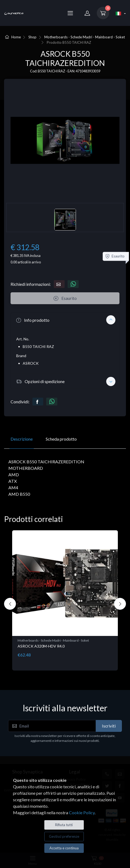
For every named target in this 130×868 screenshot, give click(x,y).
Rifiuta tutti (64, 825)
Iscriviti (109, 726)
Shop (32, 37)
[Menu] (70, 13)
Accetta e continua (64, 848)
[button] (65, 320)
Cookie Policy (82, 812)
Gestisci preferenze (64, 836)
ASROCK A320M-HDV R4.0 (41, 646)
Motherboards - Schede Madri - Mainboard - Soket (85, 37)
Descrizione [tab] (22, 439)
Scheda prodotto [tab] (61, 439)
